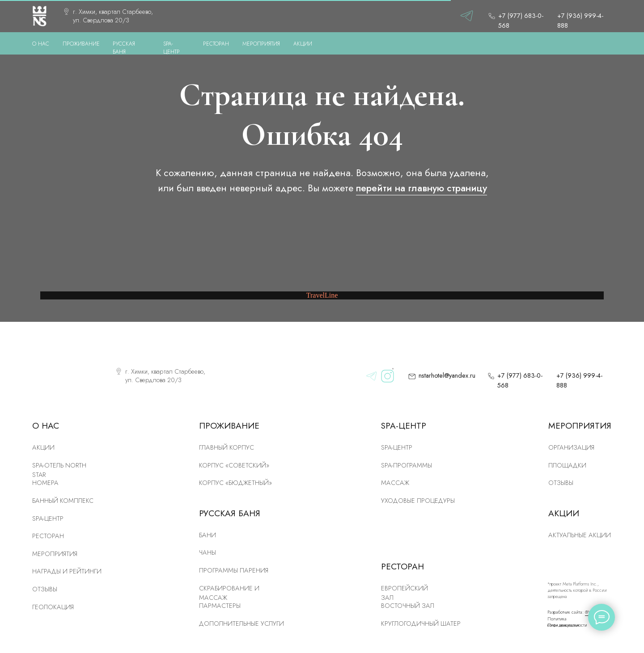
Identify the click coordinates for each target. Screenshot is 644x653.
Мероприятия (55, 554)
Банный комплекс (63, 501)
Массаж (395, 483)
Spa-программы (407, 465)
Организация (571, 447)
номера (45, 483)
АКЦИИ (303, 44)
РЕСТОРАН (216, 44)
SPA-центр (48, 518)
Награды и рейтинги (67, 571)
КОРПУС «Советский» (234, 465)
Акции (43, 447)
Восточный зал (408, 606)
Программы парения (234, 570)
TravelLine (322, 295)
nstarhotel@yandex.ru (447, 375)
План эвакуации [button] (563, 625)
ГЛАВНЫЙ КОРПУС (227, 447)
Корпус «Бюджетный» (235, 483)
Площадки (567, 465)
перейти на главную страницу (422, 188)
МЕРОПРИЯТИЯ (261, 44)
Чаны (208, 552)
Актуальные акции (580, 535)
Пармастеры (220, 606)
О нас (41, 44)
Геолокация (53, 607)
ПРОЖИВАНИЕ (81, 44)
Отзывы (45, 589)
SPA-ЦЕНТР (172, 48)
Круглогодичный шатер (421, 624)
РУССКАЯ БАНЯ (124, 48)
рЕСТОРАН (48, 536)
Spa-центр (397, 447)
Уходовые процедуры (418, 501)
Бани (208, 535)
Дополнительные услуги (241, 624)
